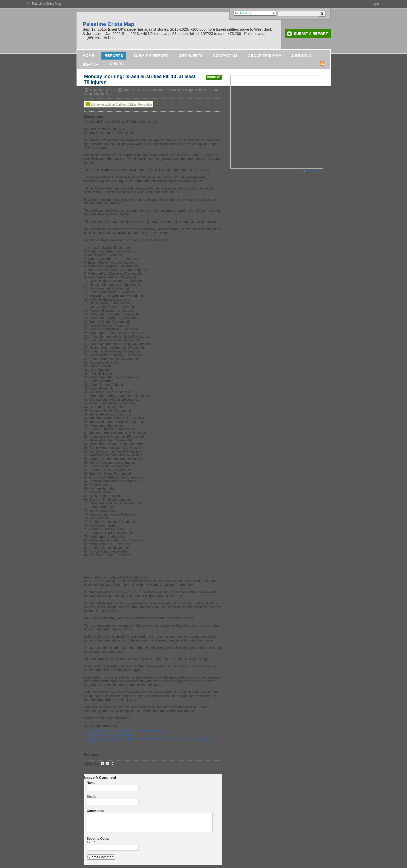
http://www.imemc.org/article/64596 (110, 735)
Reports (114, 56)
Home (89, 56)
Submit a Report (311, 34)
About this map (265, 56)
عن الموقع (91, 64)
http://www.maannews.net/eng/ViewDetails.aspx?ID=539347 (127, 731)
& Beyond (301, 56)
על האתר (117, 64)
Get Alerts (191, 56)
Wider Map (314, 171)
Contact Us (225, 56)
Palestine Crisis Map (46, 4)
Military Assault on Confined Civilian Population (119, 104)
